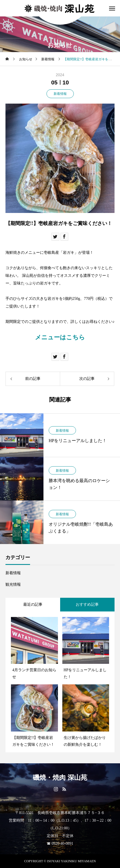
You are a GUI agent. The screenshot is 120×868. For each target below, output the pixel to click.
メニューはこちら (60, 337)
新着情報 (60, 94)
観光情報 (13, 584)
